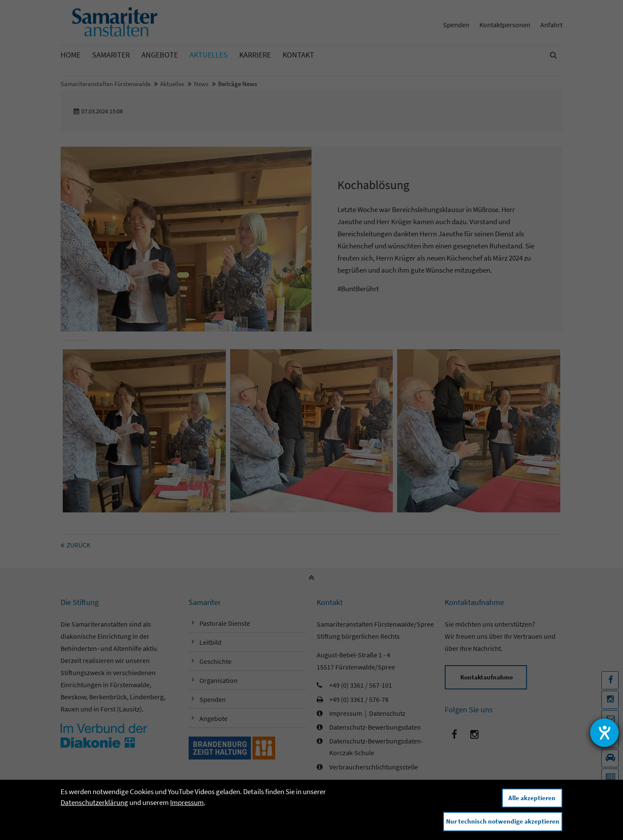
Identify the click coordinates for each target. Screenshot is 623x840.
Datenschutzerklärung (94, 802)
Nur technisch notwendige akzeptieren (503, 821)
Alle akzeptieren (532, 798)
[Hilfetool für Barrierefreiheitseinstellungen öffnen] (604, 733)
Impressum (187, 802)
